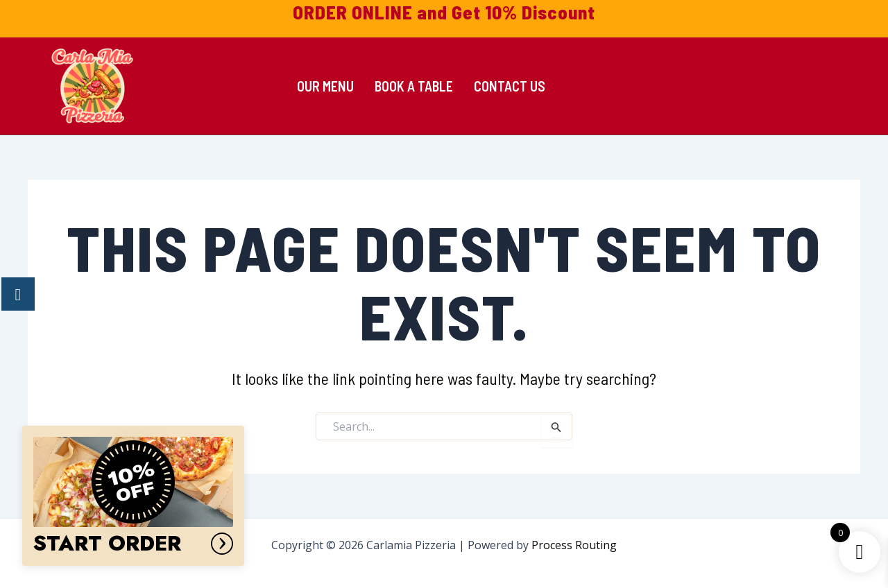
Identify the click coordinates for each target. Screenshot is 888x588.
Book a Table (414, 86)
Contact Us (510, 86)
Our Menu (325, 86)
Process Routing (574, 545)
